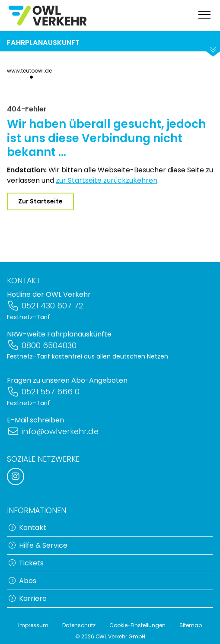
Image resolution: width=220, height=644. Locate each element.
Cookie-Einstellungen (137, 625)
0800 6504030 (42, 345)
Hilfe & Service (38, 545)
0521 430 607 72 (45, 306)
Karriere (28, 598)
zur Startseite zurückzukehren (107, 180)
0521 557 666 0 (43, 392)
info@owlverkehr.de (53, 431)
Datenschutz (79, 625)
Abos (22, 581)
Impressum (33, 625)
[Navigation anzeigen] (204, 16)
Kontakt (27, 528)
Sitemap (191, 625)
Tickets (26, 563)
